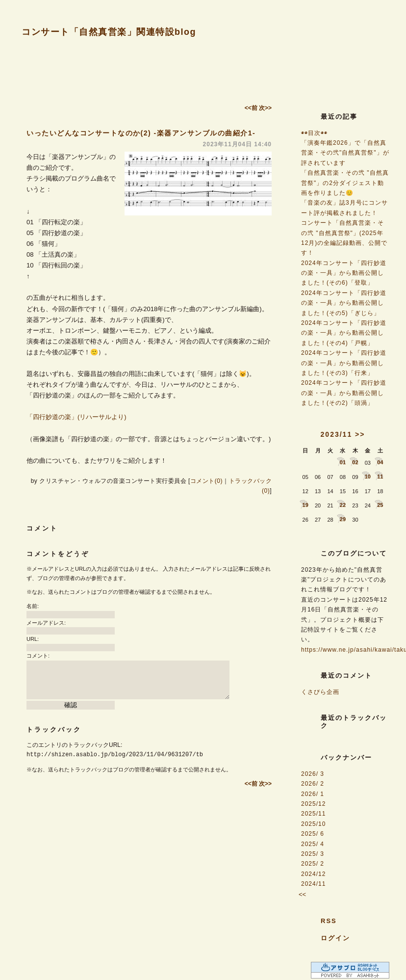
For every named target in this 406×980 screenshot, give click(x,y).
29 (343, 519)
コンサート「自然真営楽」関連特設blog (109, 32)
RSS (329, 921)
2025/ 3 (313, 854)
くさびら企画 (320, 692)
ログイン (335, 938)
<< (302, 894)
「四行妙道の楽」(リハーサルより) (76, 417)
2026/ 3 (313, 774)
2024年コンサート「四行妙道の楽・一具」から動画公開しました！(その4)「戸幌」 (344, 333)
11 (380, 477)
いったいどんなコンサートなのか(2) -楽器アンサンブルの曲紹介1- (141, 133)
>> (360, 434)
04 (380, 462)
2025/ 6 (313, 834)
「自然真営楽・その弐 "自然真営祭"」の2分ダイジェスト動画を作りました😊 (345, 183)
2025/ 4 (313, 844)
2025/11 (313, 814)
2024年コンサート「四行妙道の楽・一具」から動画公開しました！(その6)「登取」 (344, 273)
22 (343, 505)
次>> (265, 108)
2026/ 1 (313, 794)
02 (355, 462)
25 (380, 505)
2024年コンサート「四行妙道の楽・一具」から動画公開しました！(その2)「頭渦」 (344, 393)
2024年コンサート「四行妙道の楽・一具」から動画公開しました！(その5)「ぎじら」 (344, 303)
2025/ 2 (313, 864)
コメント (42, 528)
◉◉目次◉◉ (314, 133)
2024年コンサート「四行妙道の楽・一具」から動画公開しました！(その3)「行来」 (344, 363)
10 (368, 477)
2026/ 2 (313, 784)
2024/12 (313, 874)
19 (305, 505)
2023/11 (337, 434)
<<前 (252, 108)
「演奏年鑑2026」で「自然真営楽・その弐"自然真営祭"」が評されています (345, 153)
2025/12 (313, 804)
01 (343, 462)
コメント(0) (206, 481)
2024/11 (313, 884)
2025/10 (313, 824)
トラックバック (54, 729)
